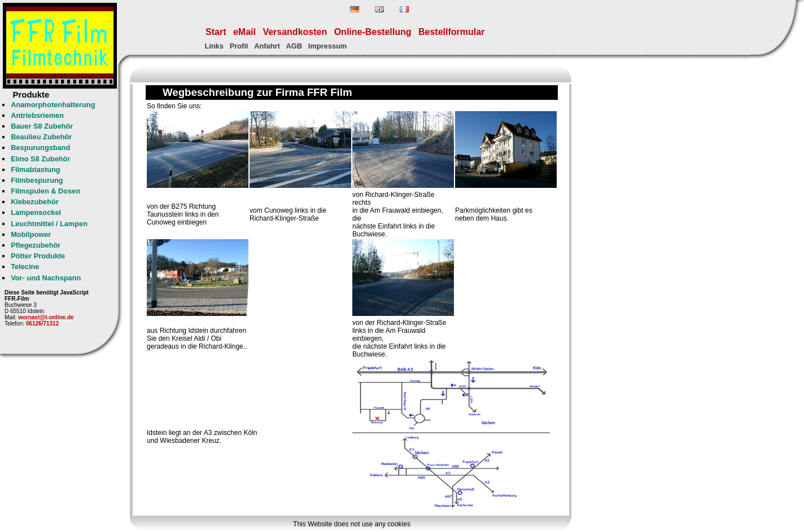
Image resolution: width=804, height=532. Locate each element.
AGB (294, 46)
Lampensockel (36, 212)
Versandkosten (295, 32)
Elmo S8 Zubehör (40, 159)
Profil (239, 46)
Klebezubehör (35, 202)
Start (216, 32)
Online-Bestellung (373, 32)
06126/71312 (42, 324)
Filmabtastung (35, 170)
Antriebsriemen (37, 115)
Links (214, 46)
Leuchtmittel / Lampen (49, 224)
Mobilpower (31, 234)
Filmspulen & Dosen (45, 191)
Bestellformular (451, 32)
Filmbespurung (37, 180)
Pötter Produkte (38, 256)
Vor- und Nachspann (46, 278)
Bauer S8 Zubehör (42, 126)
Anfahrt (267, 46)
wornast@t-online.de (46, 317)
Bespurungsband (40, 148)
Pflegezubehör (36, 245)
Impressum (327, 46)
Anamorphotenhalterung (53, 105)
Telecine (25, 267)
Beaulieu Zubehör (41, 137)
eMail (244, 32)
